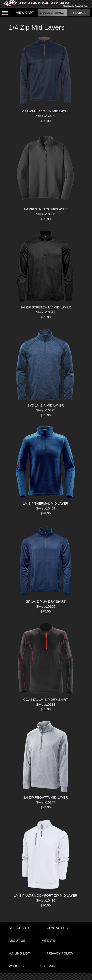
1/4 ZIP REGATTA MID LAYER (46, 797)
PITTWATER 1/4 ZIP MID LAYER (46, 111)
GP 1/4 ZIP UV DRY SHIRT (46, 602)
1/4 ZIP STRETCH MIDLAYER (46, 209)
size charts (19, 928)
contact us (57, 928)
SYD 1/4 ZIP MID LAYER (46, 405)
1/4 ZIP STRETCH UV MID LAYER (46, 307)
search (79, 13)
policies (16, 966)
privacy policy (60, 953)
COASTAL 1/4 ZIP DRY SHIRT (46, 700)
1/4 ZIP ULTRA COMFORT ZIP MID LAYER (46, 896)
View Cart (25, 13)
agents (49, 941)
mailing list (19, 953)
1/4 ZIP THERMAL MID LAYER (46, 503)
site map (48, 966)
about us (17, 941)
